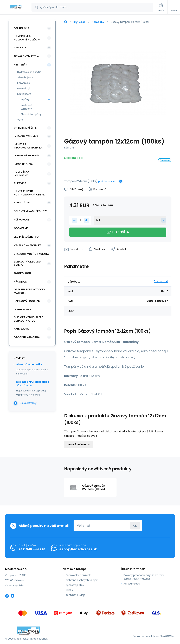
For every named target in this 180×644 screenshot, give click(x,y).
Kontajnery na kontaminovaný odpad (30, 193)
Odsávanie (21, 228)
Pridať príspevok (79, 445)
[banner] (16, 7)
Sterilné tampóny (31, 114)
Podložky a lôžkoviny (21, 174)
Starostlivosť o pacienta (31, 254)
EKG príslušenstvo (26, 237)
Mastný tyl (23, 88)
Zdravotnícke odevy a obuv (28, 263)
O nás (69, 590)
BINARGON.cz (167, 636)
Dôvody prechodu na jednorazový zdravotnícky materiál (144, 577)
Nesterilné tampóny (27, 107)
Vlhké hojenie (25, 77)
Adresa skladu (132, 584)
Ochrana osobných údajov (82, 580)
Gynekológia (23, 273)
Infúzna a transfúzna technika (28, 146)
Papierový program (27, 301)
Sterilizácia (22, 202)
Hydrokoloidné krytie (29, 72)
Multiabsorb (24, 94)
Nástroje (20, 282)
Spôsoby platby (75, 585)
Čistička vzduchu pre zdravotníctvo (28, 319)
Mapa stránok (39, 639)
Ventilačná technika (28, 245)
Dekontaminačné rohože (30, 211)
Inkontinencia (23, 164)
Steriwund (161, 281)
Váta (20, 120)
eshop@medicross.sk (78, 549)
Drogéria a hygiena (27, 337)
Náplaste (20, 47)
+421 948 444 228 (32, 549)
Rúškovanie (22, 220)
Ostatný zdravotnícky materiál (29, 291)
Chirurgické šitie (25, 128)
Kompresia (24, 83)
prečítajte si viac (108, 181)
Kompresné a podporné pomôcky (27, 38)
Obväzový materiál (27, 56)
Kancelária (21, 329)
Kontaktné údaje (76, 595)
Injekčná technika (26, 136)
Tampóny (98, 22)
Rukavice (20, 183)
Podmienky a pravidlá (78, 575)
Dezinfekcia (22, 28)
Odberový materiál (27, 156)
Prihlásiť (135, 526)
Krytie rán (79, 22)
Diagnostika (22, 309)
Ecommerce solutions (146, 636)
